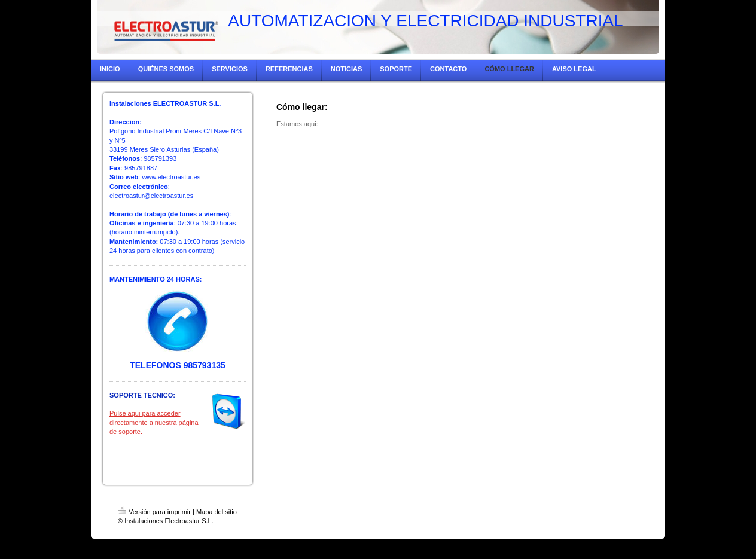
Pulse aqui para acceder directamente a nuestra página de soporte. (154, 422)
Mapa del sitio (217, 512)
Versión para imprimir (154, 512)
